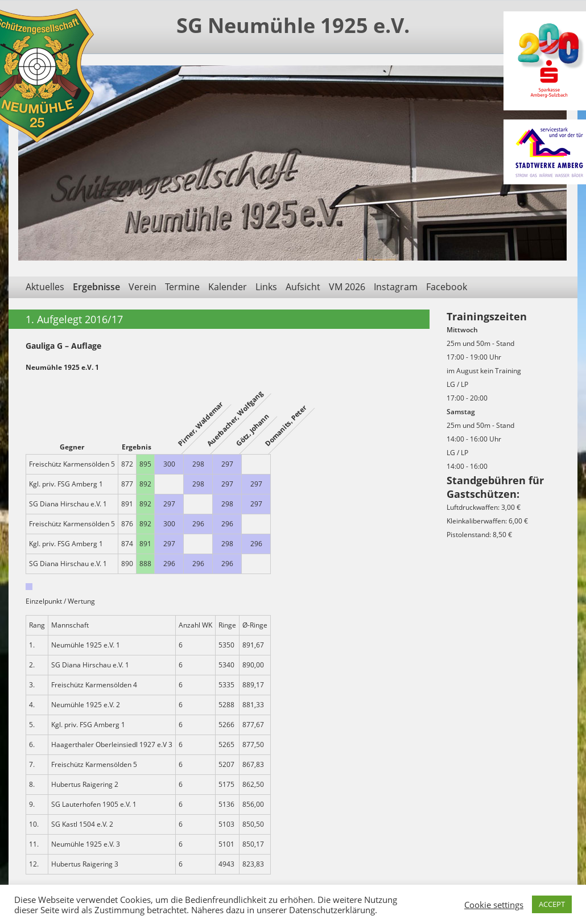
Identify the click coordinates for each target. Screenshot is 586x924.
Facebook (447, 287)
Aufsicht (303, 287)
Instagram (396, 287)
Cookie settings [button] (494, 905)
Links (266, 287)
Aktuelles (45, 287)
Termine (182, 287)
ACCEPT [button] (552, 904)
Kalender (228, 287)
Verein (143, 287)
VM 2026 (347, 287)
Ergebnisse (96, 287)
